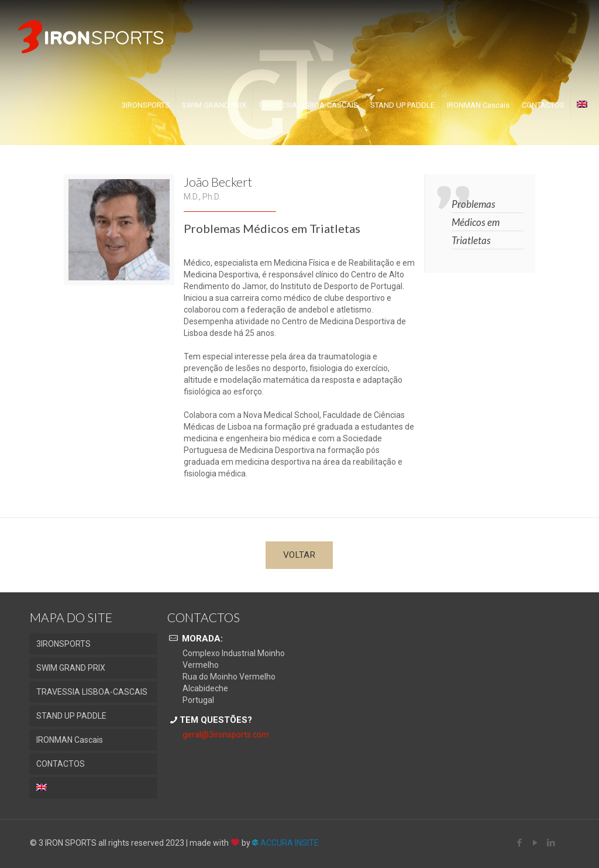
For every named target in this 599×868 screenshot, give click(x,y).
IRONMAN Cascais (70, 740)
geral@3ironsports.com (226, 735)
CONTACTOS (61, 764)
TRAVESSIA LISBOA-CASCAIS (92, 692)
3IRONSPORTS (63, 644)
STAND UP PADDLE (71, 716)
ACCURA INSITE (285, 843)
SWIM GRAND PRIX (71, 668)
